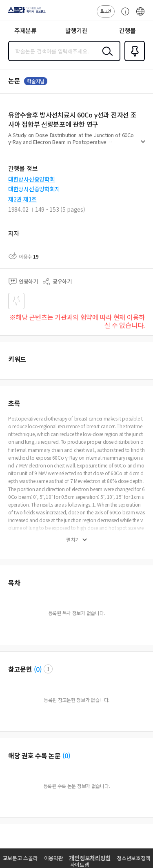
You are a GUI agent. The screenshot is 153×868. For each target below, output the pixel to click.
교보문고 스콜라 (20, 858)
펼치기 (143, 145)
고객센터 (123, 15)
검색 (106, 58)
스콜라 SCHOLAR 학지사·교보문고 (25, 13)
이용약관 (54, 858)
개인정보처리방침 (90, 858)
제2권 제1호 (22, 199)
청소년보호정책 (133, 858)
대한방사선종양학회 (31, 179)
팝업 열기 (48, 669)
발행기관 (76, 30)
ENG (140, 15)
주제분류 (25, 30)
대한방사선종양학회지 (34, 189)
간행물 (127, 30)
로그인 (106, 11)
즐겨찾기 (133, 60)
